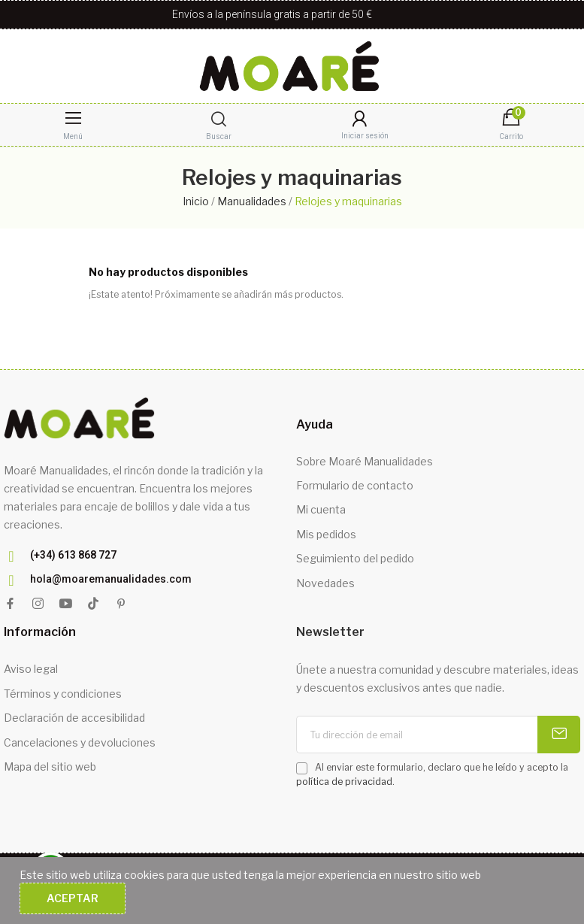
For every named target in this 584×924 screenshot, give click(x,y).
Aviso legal (31, 669)
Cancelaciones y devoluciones (80, 742)
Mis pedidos (326, 534)
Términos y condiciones (63, 694)
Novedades (325, 583)
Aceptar (73, 898)
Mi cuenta (321, 509)
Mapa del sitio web (50, 766)
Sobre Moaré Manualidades (365, 461)
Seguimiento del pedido (355, 558)
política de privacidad (344, 782)
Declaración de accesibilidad (74, 718)
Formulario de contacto (355, 485)
